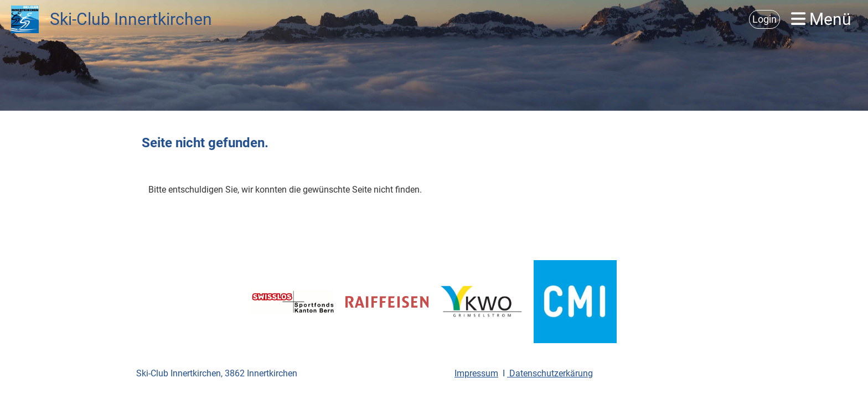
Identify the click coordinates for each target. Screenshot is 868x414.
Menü (821, 19)
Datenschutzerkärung (550, 373)
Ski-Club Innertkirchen (131, 19)
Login (764, 19)
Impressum (476, 373)
